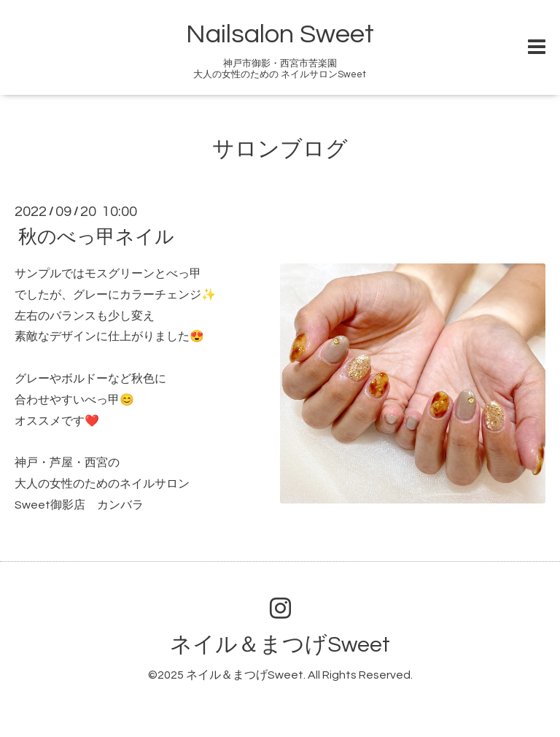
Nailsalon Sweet (280, 34)
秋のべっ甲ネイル (96, 237)
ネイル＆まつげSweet (280, 645)
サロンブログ (280, 149)
